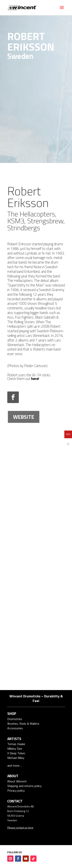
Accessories (15, 728)
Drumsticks (15, 719)
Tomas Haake (16, 744)
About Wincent (17, 781)
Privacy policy (16, 790)
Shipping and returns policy (24, 786)
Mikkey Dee (15, 749)
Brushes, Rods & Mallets (23, 724)
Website (24, 417)
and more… (14, 765)
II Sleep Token (16, 753)
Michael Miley (16, 758)
